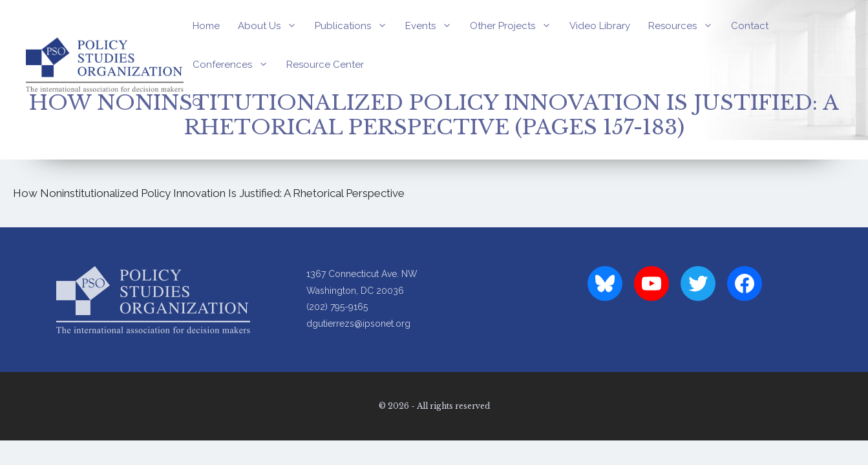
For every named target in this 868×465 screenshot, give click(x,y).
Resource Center (325, 65)
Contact (750, 26)
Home (206, 26)
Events (433, 26)
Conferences (235, 65)
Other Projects (515, 26)
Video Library (600, 26)
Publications (355, 26)
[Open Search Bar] (197, 103)
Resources (685, 26)
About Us (272, 26)
